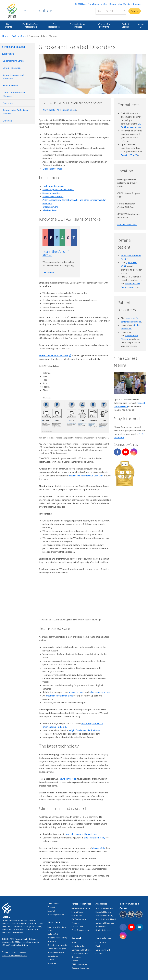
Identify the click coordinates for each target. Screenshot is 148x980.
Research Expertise (80, 968)
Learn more (48, 272)
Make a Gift (53, 934)
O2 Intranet (101, 942)
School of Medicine (104, 908)
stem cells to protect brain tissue (81, 834)
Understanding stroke (54, 186)
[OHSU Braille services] (124, 917)
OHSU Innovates (79, 964)
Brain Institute (38, 10)
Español (51, 911)
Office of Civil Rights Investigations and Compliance (57, 952)
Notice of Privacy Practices (14, 952)
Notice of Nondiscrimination (15, 955)
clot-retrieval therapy (94, 838)
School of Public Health (106, 919)
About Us (141, 25)
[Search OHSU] (111, 11)
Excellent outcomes (52, 169)
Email (98, 946)
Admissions (101, 926)
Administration (78, 946)
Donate (113, 4)
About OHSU (55, 922)
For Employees (103, 938)
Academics (101, 904)
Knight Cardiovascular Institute (84, 730)
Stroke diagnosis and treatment (58, 189)
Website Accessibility (57, 938)
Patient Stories (125, 25)
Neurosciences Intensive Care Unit (86, 475)
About (74, 942)
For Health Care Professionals (30, 25)
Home (5, 36)
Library (75, 961)
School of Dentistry (104, 915)
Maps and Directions (57, 927)
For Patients (8, 25)
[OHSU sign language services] (131, 917)
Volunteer (52, 963)
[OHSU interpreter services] (139, 917)
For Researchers (54, 25)
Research (77, 938)
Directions (127, 4)
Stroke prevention (52, 193)
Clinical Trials (77, 926)
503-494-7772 (131, 155)
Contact (137, 4)
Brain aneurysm (50, 207)
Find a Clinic (77, 915)
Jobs (120, 4)
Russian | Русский (56, 914)
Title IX (51, 959)
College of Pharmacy (105, 923)
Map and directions (127, 224)
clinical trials (98, 848)
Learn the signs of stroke (55, 253)
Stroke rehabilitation (53, 196)
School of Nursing (103, 912)
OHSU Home (81, 4)
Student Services (103, 930)
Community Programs (104, 25)
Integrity (52, 941)
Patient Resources (81, 904)
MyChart (105, 4)
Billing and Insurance (81, 908)
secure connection (67, 779)
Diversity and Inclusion (58, 945)
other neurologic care (100, 692)
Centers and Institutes (82, 950)
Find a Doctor (94, 4)
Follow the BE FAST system (53, 355)
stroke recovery (77, 692)
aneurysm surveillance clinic (59, 696)
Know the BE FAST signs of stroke (59, 110)
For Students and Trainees (78, 25)
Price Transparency (80, 930)
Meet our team (50, 210)
